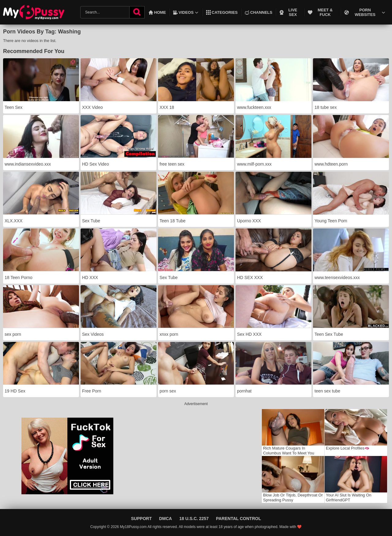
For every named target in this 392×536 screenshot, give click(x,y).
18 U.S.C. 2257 (194, 519)
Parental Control (238, 519)
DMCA (165, 519)
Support (141, 519)
